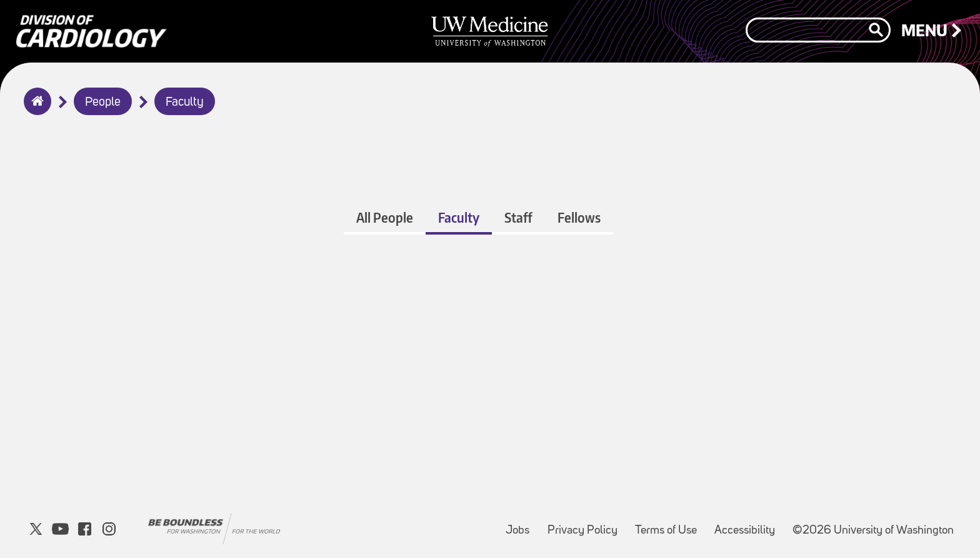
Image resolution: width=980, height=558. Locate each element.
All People (385, 217)
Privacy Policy (586, 525)
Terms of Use (670, 525)
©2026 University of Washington (873, 531)
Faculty (185, 103)
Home (35, 109)
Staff (518, 217)
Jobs (521, 525)
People (103, 103)
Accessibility (748, 525)
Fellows (579, 217)
